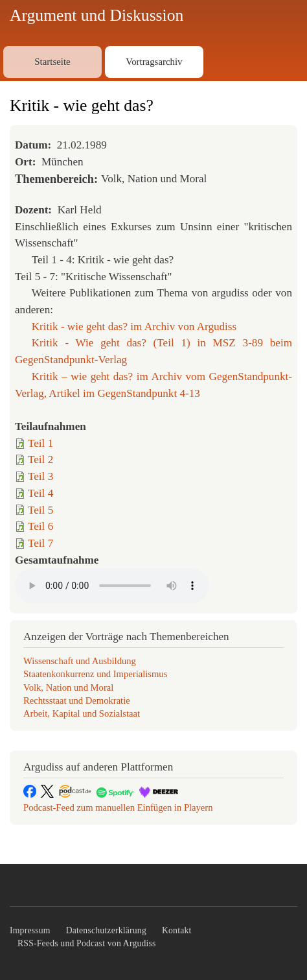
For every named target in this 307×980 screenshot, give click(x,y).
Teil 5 (40, 510)
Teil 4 (40, 493)
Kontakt (177, 930)
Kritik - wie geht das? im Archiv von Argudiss (134, 327)
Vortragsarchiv (154, 62)
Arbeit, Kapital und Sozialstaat (82, 713)
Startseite (52, 62)
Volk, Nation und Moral (68, 687)
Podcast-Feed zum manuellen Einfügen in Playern (118, 807)
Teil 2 (40, 460)
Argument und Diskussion (97, 15)
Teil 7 (40, 543)
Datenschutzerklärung (106, 930)
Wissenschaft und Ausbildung (80, 661)
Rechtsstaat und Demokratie (77, 700)
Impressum (30, 930)
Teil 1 (40, 443)
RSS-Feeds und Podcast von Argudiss (87, 943)
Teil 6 (40, 526)
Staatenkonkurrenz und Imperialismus (95, 674)
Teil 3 (40, 476)
